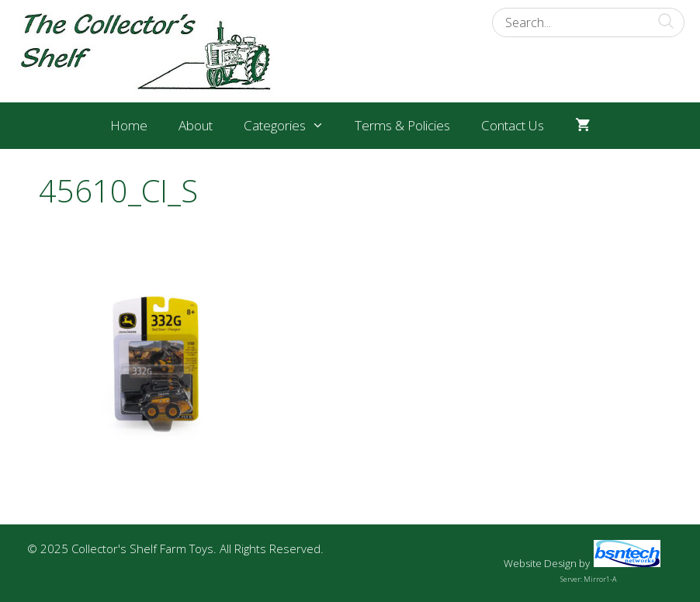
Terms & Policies (402, 125)
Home (129, 125)
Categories (292, 126)
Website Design (540, 563)
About (196, 125)
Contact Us (513, 125)
